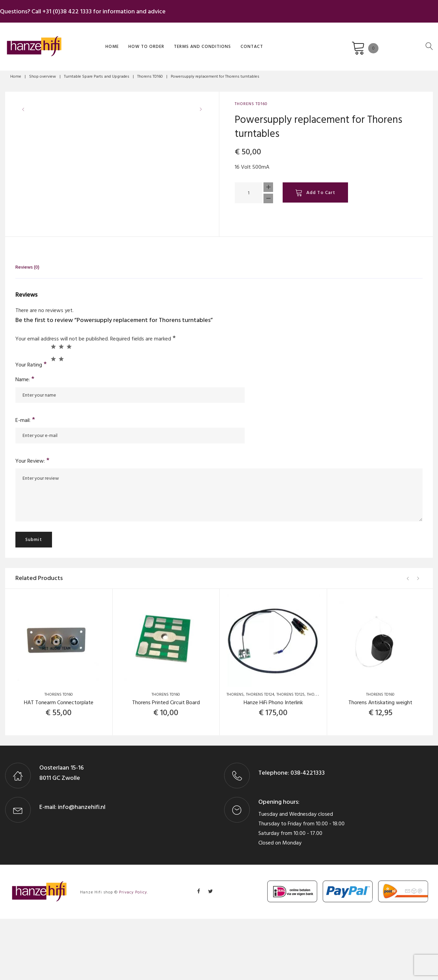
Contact (240, 42)
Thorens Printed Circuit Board (166, 764)
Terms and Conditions (191, 42)
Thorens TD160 (150, 73)
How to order (135, 42)
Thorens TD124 (260, 756)
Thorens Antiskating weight (380, 764)
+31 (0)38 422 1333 (72, 10)
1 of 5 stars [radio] (53, 408)
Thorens (235, 756)
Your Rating (31, 425)
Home (100, 42)
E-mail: (25, 481)
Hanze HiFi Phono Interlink (273, 764)
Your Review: (33, 522)
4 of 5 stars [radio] (53, 420)
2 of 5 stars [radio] (61, 408)
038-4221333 (307, 834)
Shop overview (43, 73)
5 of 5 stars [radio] (61, 420)
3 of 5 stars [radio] (69, 408)
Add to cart (321, 189)
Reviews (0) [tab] (27, 328)
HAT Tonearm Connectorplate (59, 764)
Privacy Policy (133, 954)
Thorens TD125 (291, 756)
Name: (25, 441)
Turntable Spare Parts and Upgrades (97, 73)
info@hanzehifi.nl (82, 868)
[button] (203, 229)
